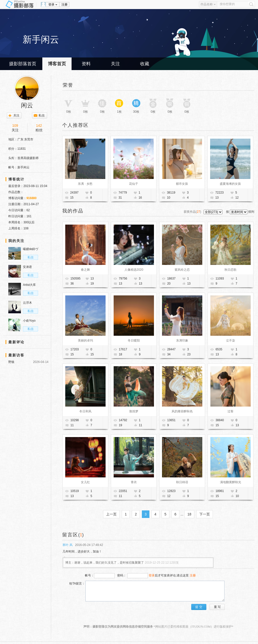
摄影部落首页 (23, 64)
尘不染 (231, 341)
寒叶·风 (67, 545)
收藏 (145, 64)
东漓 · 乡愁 (85, 184)
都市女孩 (182, 184)
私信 (42, 115)
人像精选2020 (134, 270)
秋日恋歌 (231, 270)
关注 (115, 64)
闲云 (27, 105)
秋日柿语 (182, 482)
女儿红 (85, 482)
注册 (64, 5)
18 (189, 514)
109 (15, 126)
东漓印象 (182, 341)
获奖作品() (193, 212)
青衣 (134, 482)
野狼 (11, 362)
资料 (86, 64)
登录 (51, 5)
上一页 (111, 514)
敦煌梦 (134, 411)
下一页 (205, 514)
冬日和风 (85, 411)
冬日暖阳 (134, 341)
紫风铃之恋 (182, 270)
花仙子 (134, 184)
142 (39, 126)
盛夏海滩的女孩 (230, 184)
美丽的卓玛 (85, 341)
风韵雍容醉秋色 (182, 411)
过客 (231, 411)
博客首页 (57, 64)
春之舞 (85, 270)
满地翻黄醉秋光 (231, 482)
